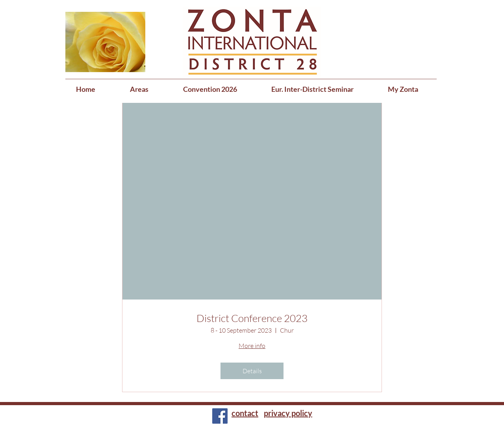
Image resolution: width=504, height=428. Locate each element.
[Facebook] (220, 416)
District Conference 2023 (252, 318)
